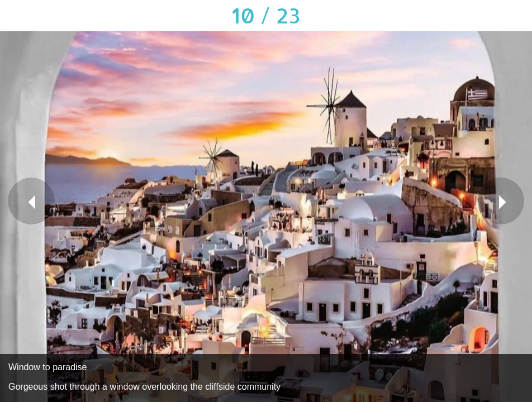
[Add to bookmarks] (516, 16)
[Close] (16, 16)
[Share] (458, 16)
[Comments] (487, 16)
